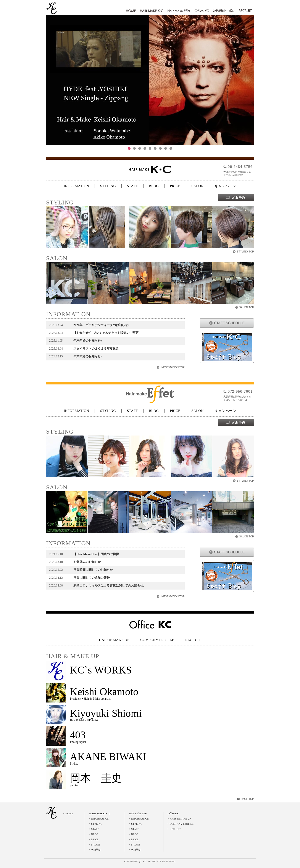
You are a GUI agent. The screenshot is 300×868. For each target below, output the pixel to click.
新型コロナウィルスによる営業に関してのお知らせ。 (110, 586)
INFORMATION (76, 186)
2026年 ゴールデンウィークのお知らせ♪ (101, 325)
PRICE (175, 186)
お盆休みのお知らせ (87, 562)
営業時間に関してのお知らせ (93, 570)
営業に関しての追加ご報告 (92, 578)
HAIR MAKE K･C (152, 11)
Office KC (202, 11)
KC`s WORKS (101, 670)
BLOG (154, 186)
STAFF (132, 186)
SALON (198, 186)
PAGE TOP (247, 799)
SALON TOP (247, 307)
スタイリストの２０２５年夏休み (96, 349)
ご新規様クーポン (224, 11)
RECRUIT (245, 11)
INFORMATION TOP (173, 367)
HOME (131, 11)
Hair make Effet (179, 11)
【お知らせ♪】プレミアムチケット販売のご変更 (106, 333)
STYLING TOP (245, 252)
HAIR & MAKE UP (114, 640)
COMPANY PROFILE (157, 640)
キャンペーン (226, 186)
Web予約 (96, 850)
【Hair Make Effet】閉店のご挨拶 (96, 554)
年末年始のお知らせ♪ (88, 341)
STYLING (108, 186)
